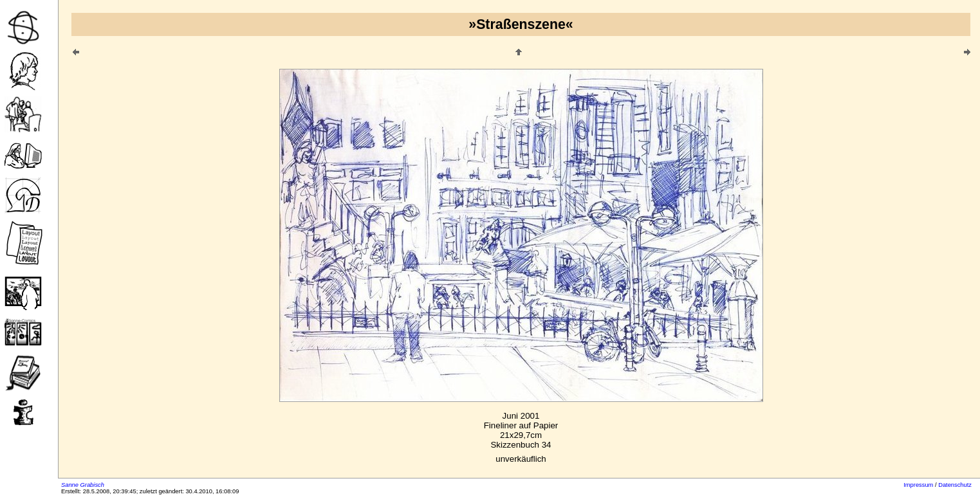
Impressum (918, 485)
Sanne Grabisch (83, 485)
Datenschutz (955, 485)
